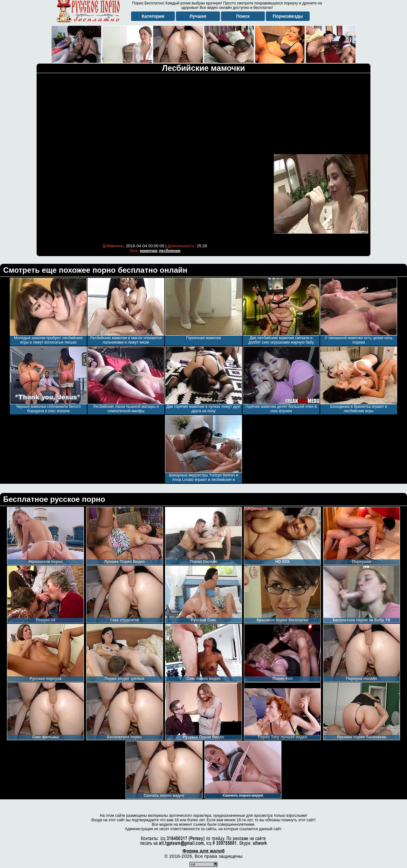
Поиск (243, 16)
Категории (153, 16)
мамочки (149, 251)
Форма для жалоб (203, 851)
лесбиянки (169, 251)
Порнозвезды (288, 16)
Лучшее (198, 16)
